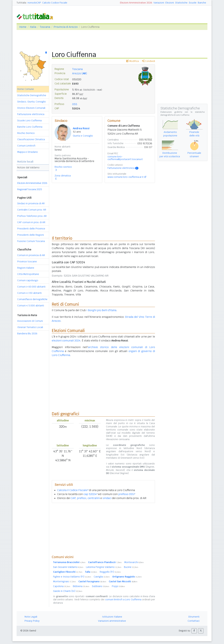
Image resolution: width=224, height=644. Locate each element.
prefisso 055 (127, 494)
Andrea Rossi (81, 128)
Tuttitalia (21, 3)
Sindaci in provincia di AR (31, 203)
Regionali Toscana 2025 (30, 189)
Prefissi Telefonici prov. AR (32, 216)
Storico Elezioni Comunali (31, 108)
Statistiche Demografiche (32, 95)
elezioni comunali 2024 (66, 341)
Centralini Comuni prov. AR (32, 210)
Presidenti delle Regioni (31, 235)
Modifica (132, 61)
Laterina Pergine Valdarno (104, 567)
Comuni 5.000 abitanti (31, 306)
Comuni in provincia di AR (31, 255)
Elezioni (170, 3)
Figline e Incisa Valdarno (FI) (72, 577)
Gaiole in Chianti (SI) (68, 591)
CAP (73, 498)
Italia (33, 27)
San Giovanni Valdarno (68, 567)
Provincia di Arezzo (66, 27)
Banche (202, 3)
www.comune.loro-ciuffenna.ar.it (126, 177)
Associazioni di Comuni (30, 321)
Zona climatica (63, 176)
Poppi (118, 586)
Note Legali (31, 617)
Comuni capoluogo (28, 280)
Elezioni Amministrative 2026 (136, 3)
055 (75, 104)
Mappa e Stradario (28, 152)
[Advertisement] (103, 529)
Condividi (149, 61)
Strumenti (194, 617)
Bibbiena (81, 586)
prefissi (82, 498)
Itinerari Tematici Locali (30, 327)
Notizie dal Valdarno (28, 167)
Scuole (193, 3)
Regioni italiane (26, 268)
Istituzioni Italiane (112, 617)
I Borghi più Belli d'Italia (101, 310)
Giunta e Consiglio (83, 136)
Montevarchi (134, 562)
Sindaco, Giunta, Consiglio (32, 102)
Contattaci (194, 621)
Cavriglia (102, 577)
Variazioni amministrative (112, 621)
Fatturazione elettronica (31, 114)
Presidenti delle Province (31, 229)
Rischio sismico (63, 167)
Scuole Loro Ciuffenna (29, 120)
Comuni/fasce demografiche (32, 299)
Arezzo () (80, 73)
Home (23, 27)
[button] (194, 631)
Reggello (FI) (110, 572)
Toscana (45, 27)
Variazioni (159, 3)
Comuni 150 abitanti (29, 293)
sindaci (107, 498)
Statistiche (181, 3)
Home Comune (26, 89)
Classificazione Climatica (31, 139)
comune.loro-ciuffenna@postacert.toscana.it (125, 158)
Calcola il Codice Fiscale (73, 490)
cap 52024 (90, 494)
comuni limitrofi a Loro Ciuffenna (123, 599)
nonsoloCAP (34, 3)
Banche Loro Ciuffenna (30, 127)
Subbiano (101, 586)
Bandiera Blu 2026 (27, 334)
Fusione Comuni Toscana (31, 241)
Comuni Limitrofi (26, 146)
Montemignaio (64, 581)
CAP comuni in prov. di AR (31, 222)
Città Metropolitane (28, 274)
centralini (94, 498)
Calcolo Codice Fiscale (55, 3)
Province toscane (27, 262)
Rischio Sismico (26, 133)
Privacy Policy (32, 621)
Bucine (131, 567)
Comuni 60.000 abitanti (31, 287)
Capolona (62, 586)
